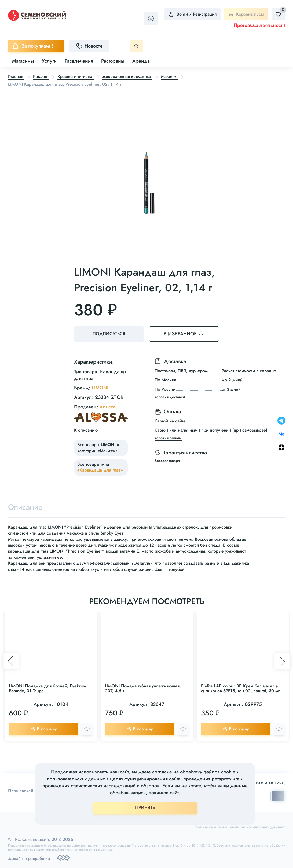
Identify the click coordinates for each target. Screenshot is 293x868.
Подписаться (109, 334)
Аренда (141, 61)
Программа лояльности (259, 25)
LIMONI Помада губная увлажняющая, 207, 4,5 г (143, 688)
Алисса (108, 407)
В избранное (187, 334)
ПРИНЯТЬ (145, 807)
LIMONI (100, 388)
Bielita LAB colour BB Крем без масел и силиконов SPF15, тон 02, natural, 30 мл (241, 688)
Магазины (23, 61)
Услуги (49, 61)
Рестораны (113, 61)
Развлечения (79, 61)
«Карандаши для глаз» (100, 470)
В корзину (43, 729)
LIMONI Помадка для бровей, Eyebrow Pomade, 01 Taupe (47, 688)
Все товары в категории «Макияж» (98, 448)
